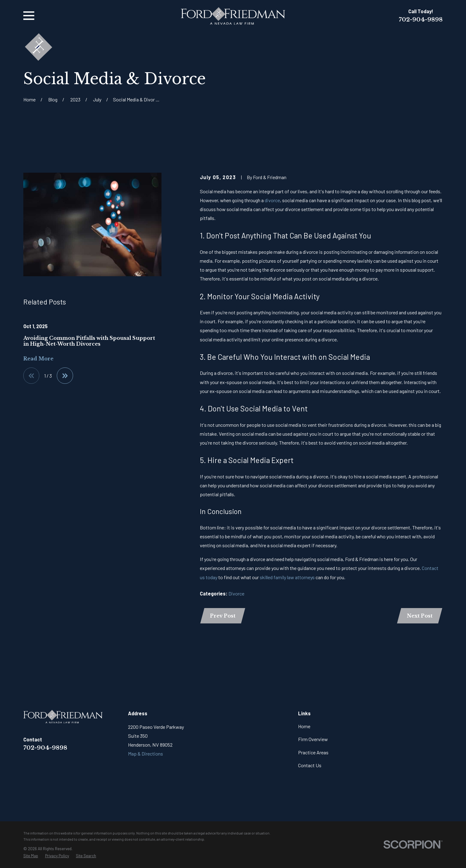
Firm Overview (313, 739)
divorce (272, 200)
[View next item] (65, 375)
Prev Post (223, 616)
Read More (38, 359)
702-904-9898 (421, 20)
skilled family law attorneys (287, 577)
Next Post (420, 616)
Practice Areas (313, 752)
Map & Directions (146, 754)
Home (304, 726)
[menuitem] (31, 856)
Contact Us (310, 765)
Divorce (236, 593)
